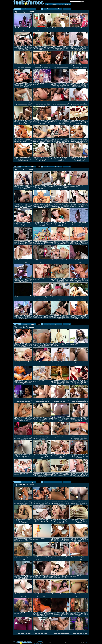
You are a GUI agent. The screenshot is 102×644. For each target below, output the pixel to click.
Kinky (45, 207)
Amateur (18, 30)
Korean (62, 86)
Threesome (84, 86)
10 (67, 9)
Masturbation (41, 49)
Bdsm (22, 30)
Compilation (27, 105)
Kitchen (39, 346)
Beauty (40, 189)
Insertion (26, 345)
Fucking (48, 49)
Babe (56, 49)
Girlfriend (63, 124)
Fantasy (58, 67)
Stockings (67, 123)
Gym (83, 633)
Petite (29, 401)
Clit (84, 318)
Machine (41, 49)
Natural (68, 188)
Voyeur (87, 225)
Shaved (81, 104)
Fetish (81, 124)
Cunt (67, 49)
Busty (31, 30)
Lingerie (46, 188)
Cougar (78, 439)
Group (39, 503)
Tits (42, 31)
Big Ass (84, 104)
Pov (60, 244)
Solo (37, 160)
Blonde (37, 67)
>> (69, 9)
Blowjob (38, 30)
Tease (46, 160)
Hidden (79, 225)
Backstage (21, 318)
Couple (49, 123)
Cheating (64, 206)
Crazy (25, 318)
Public (22, 225)
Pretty (27, 540)
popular (48, 4)
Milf (65, 67)
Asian (55, 86)
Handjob (44, 30)
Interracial (25, 31)
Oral (49, 401)
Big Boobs (24, 141)
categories (68, 4)
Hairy (76, 225)
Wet (49, 160)
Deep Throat (59, 49)
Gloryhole (62, 67)
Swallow (63, 244)
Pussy (40, 68)
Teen (78, 281)
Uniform (59, 207)
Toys (44, 49)
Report (16, 26)
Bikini (65, 420)
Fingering (59, 262)
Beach (58, 49)
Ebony (24, 30)
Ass (28, 67)
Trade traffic (40, 641)
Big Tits (60, 30)
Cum (62, 189)
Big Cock (65, 243)
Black (80, 49)
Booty (45, 346)
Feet (27, 318)
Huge (49, 67)
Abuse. (41, 644)
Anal (37, 49)
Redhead (48, 30)
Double (60, 124)
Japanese (61, 86)
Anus (29, 345)
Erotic (45, 31)
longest (61, 4)
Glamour (43, 160)
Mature (81, 67)
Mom (30, 188)
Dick (62, 68)
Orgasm (23, 263)
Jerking (63, 49)
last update (54, 4)
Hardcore (23, 49)
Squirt (61, 206)
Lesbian (21, 31)
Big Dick (82, 318)
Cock (24, 124)
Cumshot (26, 49)
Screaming (24, 578)
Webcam (85, 49)
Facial (30, 49)
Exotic (68, 86)
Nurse (67, 206)
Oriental (20, 634)
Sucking (21, 124)
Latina (23, 105)
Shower (40, 31)
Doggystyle (21, 68)
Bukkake (42, 300)
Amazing (44, 141)
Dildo (57, 124)
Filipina (59, 86)
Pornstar (27, 49)
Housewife (26, 68)
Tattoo (67, 67)
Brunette (27, 30)
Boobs (26, 124)
